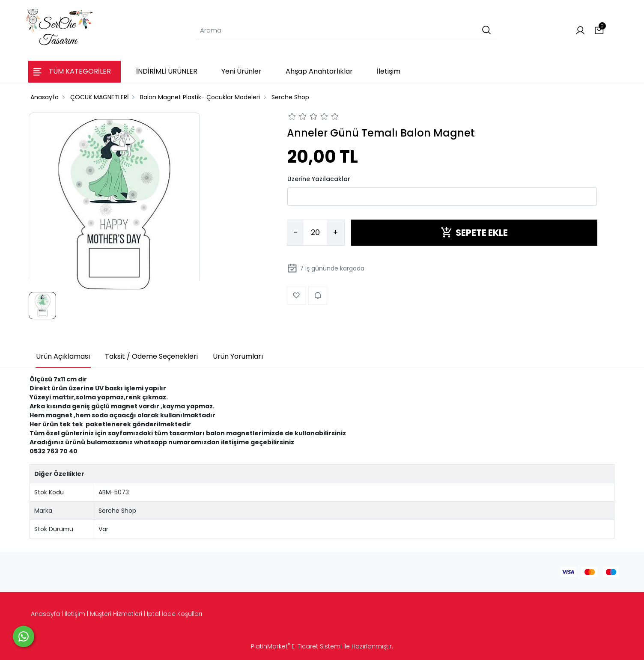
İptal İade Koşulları (174, 614)
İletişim (75, 614)
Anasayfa (45, 614)
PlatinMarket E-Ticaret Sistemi (296, 646)
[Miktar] (315, 233)
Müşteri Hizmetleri (116, 614)
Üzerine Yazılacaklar (319, 179)
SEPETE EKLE (474, 233)
